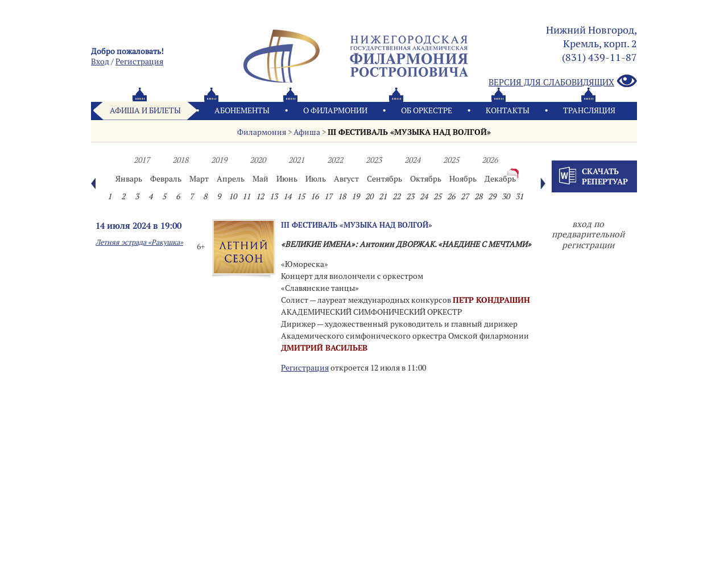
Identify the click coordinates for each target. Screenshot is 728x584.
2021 (296, 160)
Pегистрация (139, 61)
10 (233, 196)
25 (437, 196)
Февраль (166, 179)
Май (260, 179)
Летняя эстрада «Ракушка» (139, 242)
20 (369, 196)
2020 (258, 160)
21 (383, 196)
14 (287, 196)
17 (328, 196)
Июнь (287, 179)
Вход (100, 61)
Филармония (262, 132)
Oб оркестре (427, 110)
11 (246, 196)
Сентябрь (384, 179)
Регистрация (305, 368)
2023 (374, 160)
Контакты (508, 110)
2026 (490, 160)
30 (506, 196)
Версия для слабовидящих (563, 82)
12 (260, 196)
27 (465, 196)
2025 (451, 160)
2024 (412, 160)
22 (396, 196)
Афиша (307, 132)
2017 (142, 160)
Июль (316, 179)
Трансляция (589, 110)
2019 (219, 160)
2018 (180, 160)
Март (199, 179)
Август (346, 179)
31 (519, 196)
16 (315, 196)
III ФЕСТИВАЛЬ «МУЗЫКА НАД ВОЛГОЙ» (409, 132)
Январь (129, 179)
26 (451, 196)
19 (355, 196)
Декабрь (500, 179)
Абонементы (242, 110)
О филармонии (335, 110)
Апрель (231, 179)
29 (492, 196)
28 (478, 196)
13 (274, 196)
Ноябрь (463, 179)
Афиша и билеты (145, 110)
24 (424, 196)
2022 (335, 160)
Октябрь (426, 179)
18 (342, 196)
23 (410, 196)
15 (301, 196)
